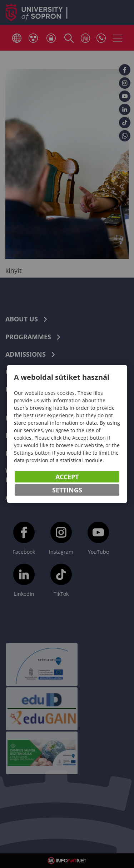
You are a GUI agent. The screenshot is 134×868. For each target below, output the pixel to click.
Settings (67, 490)
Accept (67, 477)
